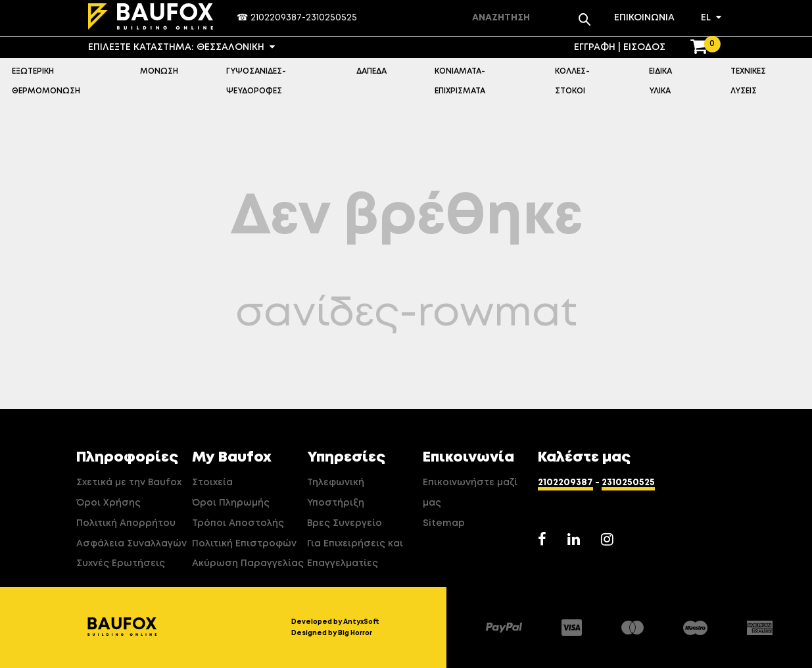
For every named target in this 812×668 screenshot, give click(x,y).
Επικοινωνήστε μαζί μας (470, 493)
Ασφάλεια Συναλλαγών (131, 544)
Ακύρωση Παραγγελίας (248, 563)
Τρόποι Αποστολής (238, 523)
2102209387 (276, 18)
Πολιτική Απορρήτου (126, 523)
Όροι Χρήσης (108, 503)
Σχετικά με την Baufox (129, 483)
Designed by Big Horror (332, 633)
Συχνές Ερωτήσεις (121, 563)
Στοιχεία (212, 483)
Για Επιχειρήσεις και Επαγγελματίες (355, 554)
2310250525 (331, 18)
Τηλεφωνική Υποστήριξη (336, 493)
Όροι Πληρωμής (231, 503)
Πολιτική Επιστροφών (244, 544)
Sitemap (444, 523)
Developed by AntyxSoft (335, 622)
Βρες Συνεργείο (345, 523)
